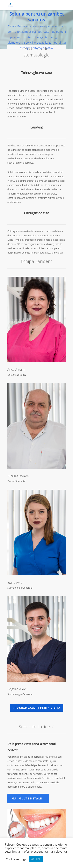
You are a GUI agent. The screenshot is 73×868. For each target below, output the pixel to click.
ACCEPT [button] (36, 859)
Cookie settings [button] (16, 859)
